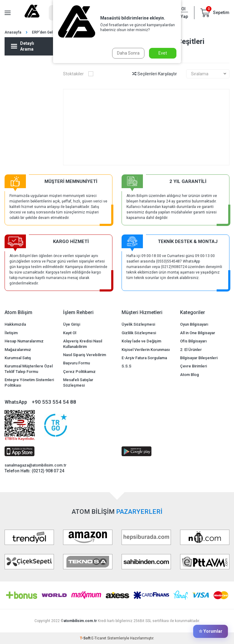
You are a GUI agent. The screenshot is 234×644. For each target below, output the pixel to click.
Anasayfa (13, 32)
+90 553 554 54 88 (54, 402)
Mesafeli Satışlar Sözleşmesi (78, 382)
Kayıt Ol (70, 333)
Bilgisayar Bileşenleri (199, 358)
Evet (163, 53)
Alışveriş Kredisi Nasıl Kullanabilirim (83, 344)
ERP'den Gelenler (47, 32)
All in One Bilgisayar (198, 333)
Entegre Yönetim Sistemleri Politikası (29, 382)
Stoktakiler (78, 74)
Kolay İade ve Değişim (141, 341)
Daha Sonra (128, 53)
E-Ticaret (99, 638)
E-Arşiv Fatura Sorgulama (144, 358)
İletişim (11, 333)
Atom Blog (190, 375)
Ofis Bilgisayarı (193, 341)
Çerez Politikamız (79, 372)
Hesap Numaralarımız (24, 341)
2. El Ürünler (191, 350)
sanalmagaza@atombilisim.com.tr (35, 465)
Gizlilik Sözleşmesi (139, 333)
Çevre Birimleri (193, 366)
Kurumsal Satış (18, 358)
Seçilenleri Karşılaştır (155, 74)
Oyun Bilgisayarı (194, 324)
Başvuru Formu (76, 363)
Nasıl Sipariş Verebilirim (85, 355)
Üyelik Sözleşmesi (138, 324)
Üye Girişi (72, 324)
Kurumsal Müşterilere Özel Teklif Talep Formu (29, 369)
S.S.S (126, 366)
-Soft (86, 638)
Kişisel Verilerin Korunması (146, 350)
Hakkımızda (15, 324)
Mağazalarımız (18, 350)
